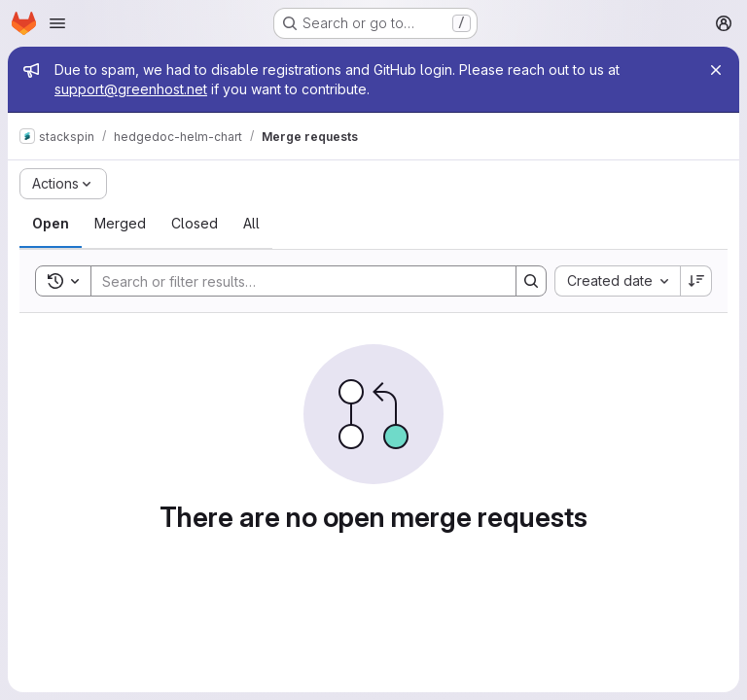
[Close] (716, 70)
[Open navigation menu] (57, 23)
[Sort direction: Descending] (696, 281)
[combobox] (617, 281)
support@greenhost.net (131, 89)
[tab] (51, 224)
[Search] (294, 281)
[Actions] (63, 184)
